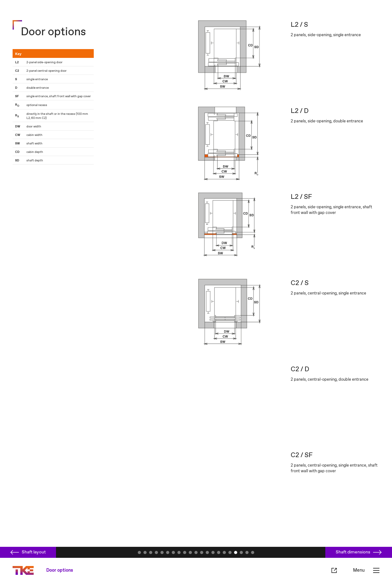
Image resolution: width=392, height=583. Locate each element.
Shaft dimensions (359, 552)
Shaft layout (28, 552)
